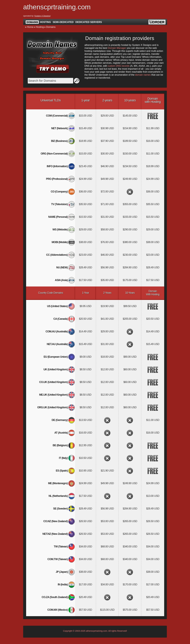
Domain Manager (117, 48)
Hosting (45, 22)
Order (158, 22)
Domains (32, 22)
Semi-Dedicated (63, 22)
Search (77, 81)
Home (30, 27)
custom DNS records (119, 66)
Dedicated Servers (89, 22)
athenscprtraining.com (97, 631)
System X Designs (42, 16)
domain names (143, 75)
